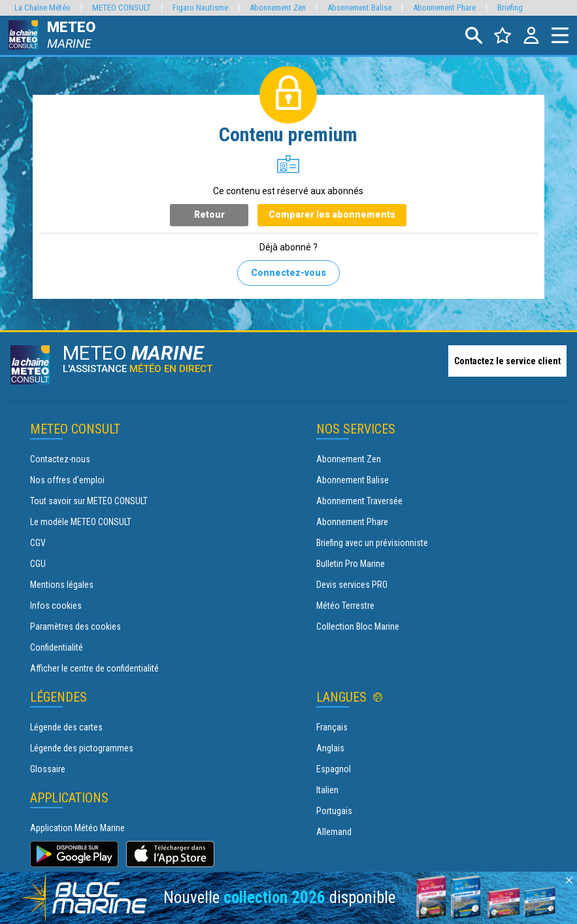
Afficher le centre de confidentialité (94, 668)
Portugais (334, 811)
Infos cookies (56, 606)
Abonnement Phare (352, 522)
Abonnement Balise (353, 480)
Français (332, 727)
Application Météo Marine (77, 828)
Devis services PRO (352, 585)
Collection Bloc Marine (358, 626)
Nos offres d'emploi (67, 480)
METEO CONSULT (122, 8)
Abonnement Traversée (359, 501)
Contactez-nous (60, 459)
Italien (327, 790)
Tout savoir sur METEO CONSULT (89, 501)
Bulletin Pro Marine (351, 564)
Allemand (334, 832)
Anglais (330, 748)
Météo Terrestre (345, 606)
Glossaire (48, 769)
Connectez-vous (288, 273)
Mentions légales (62, 585)
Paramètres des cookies (75, 626)
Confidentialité (57, 647)
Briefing (510, 8)
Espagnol (334, 769)
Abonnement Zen (349, 459)
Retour (209, 214)
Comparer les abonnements (332, 214)
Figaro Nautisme (200, 8)
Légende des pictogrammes (82, 748)
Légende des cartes (66, 727)
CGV (38, 543)
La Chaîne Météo (42, 8)
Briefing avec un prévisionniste (372, 543)
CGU (38, 564)
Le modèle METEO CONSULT (81, 522)
